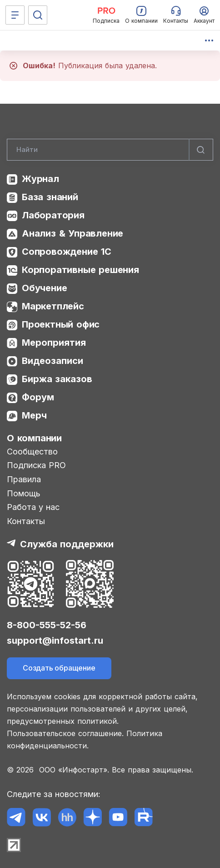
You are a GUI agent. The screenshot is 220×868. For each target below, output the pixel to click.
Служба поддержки (67, 544)
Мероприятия (54, 343)
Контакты (26, 521)
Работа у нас (33, 507)
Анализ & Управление (72, 233)
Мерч (34, 415)
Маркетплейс (53, 306)
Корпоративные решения (80, 270)
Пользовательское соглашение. (65, 733)
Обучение (44, 288)
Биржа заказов (57, 379)
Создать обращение (59, 668)
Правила (24, 479)
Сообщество (32, 452)
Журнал (40, 179)
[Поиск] (38, 15)
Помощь (24, 493)
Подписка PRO (36, 465)
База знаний (50, 197)
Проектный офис (61, 324)
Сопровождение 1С (67, 252)
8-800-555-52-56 (47, 625)
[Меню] (15, 15)
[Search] (110, 150)
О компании (34, 438)
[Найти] (201, 150)
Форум (38, 397)
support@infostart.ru (55, 641)
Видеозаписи (52, 361)
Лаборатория (53, 215)
